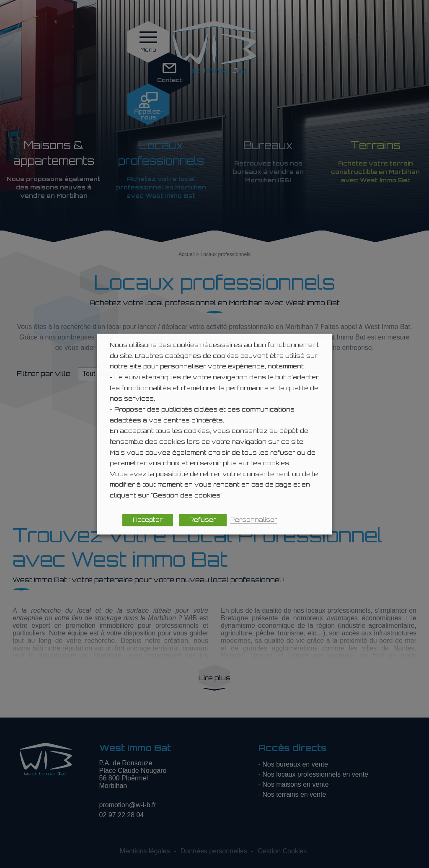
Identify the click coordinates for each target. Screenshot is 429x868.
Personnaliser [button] (254, 520)
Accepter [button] (148, 520)
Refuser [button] (203, 520)
